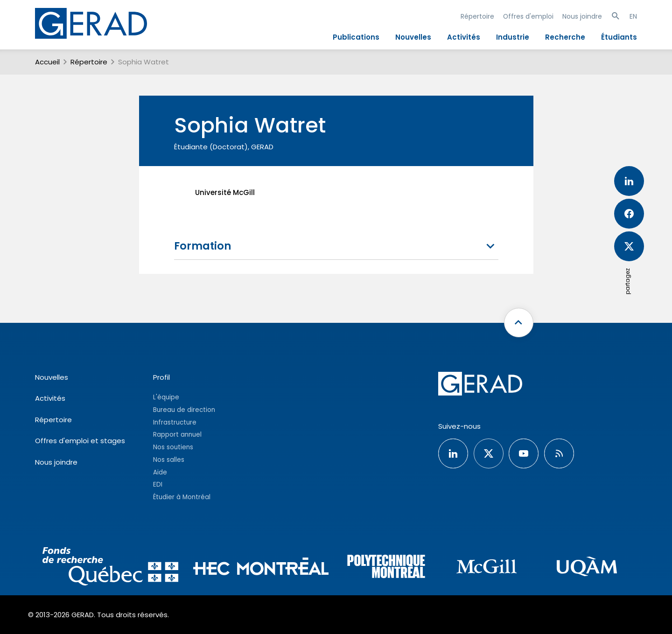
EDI (158, 484)
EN (633, 16)
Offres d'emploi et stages (80, 441)
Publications (356, 37)
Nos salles (169, 460)
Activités (464, 37)
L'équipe (166, 397)
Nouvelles (413, 37)
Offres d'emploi (528, 16)
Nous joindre (582, 16)
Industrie (513, 37)
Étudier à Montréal (182, 497)
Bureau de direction (184, 410)
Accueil (47, 62)
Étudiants (619, 37)
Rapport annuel (177, 435)
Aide (160, 472)
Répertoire (477, 16)
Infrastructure (175, 422)
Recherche (565, 37)
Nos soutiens (173, 447)
